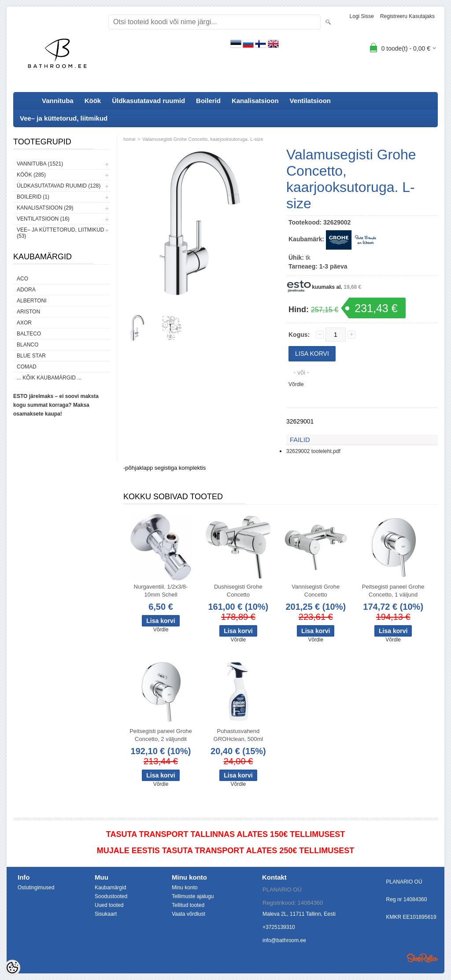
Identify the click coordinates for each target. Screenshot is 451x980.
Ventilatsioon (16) (43, 219)
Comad (27, 367)
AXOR (24, 323)
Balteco (29, 334)
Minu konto (185, 888)
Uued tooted (109, 905)
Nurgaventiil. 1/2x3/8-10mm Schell (161, 591)
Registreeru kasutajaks (407, 16)
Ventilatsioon (310, 101)
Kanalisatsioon (255, 101)
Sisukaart (106, 914)
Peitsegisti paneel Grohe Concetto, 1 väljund (393, 591)
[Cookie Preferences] (12, 968)
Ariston (28, 312)
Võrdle (296, 384)
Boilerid (208, 101)
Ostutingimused (36, 888)
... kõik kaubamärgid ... (49, 378)
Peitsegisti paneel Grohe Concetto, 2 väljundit (161, 735)
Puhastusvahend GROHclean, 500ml (238, 735)
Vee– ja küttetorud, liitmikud (64, 118)
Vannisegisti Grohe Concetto (316, 591)
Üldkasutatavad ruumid (148, 101)
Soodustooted (111, 896)
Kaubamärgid (110, 888)
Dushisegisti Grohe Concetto (238, 591)
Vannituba (58, 101)
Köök (93, 101)
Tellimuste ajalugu (193, 896)
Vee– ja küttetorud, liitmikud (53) (60, 233)
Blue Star (31, 356)
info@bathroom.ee (284, 940)
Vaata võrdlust (189, 914)
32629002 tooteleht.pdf (313, 451)
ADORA (26, 290)
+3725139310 (279, 927)
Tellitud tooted (188, 905)
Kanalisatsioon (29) (45, 208)
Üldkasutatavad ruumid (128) (59, 186)
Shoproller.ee (422, 958)
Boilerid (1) (33, 197)
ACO (22, 279)
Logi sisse (362, 16)
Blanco (28, 345)
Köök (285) (31, 175)
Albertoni (32, 301)
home (129, 139)
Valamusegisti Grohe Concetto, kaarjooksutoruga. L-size (203, 139)
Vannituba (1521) (40, 164)
